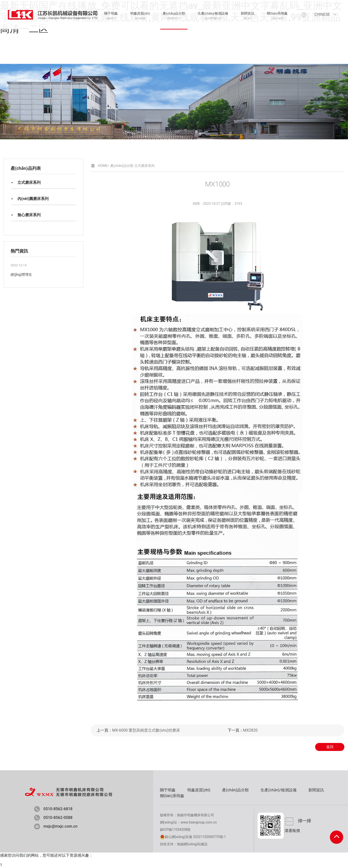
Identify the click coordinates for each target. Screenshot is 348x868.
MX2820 (250, 730)
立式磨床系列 (29, 182)
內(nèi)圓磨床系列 (33, 199)
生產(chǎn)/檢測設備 (213, 16)
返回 (330, 747)
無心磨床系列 (29, 215)
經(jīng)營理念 (21, 274)
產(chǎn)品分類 (174, 16)
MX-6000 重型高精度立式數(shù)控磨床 (146, 730)
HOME (104, 166)
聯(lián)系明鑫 (277, 16)
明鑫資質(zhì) (140, 16)
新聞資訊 (247, 16)
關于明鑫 (111, 16)
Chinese (326, 14)
